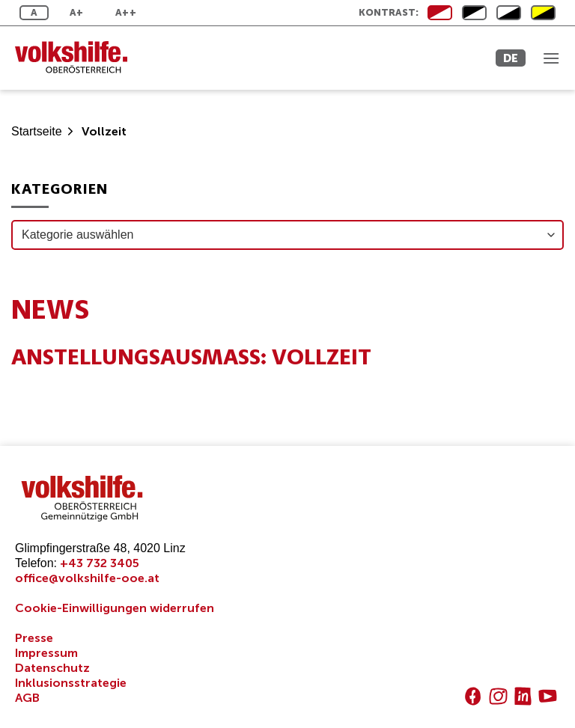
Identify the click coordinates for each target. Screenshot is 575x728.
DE (511, 58)
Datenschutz (52, 668)
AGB (27, 698)
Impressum (46, 653)
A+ (77, 12)
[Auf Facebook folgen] (473, 696)
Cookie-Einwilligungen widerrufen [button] (115, 608)
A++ (126, 12)
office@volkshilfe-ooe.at (87, 578)
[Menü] (551, 58)
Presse (34, 638)
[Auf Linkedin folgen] (523, 696)
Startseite (37, 131)
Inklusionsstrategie (71, 683)
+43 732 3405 (100, 563)
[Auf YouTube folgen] (548, 696)
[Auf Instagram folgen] (498, 696)
